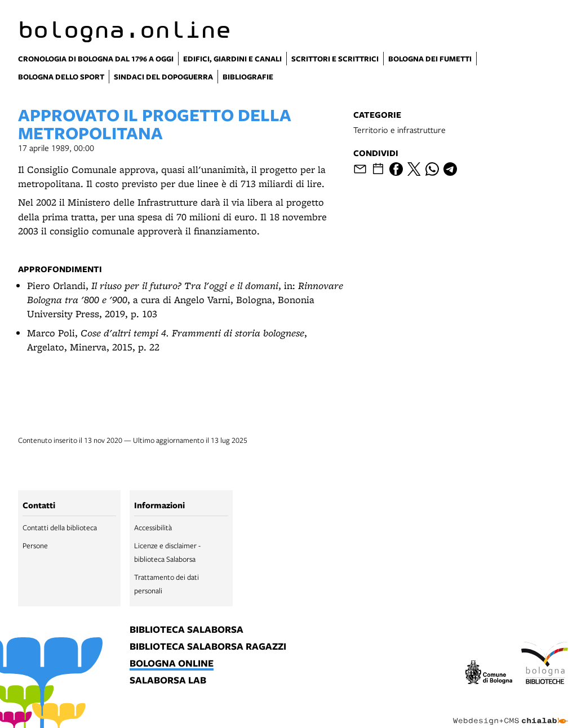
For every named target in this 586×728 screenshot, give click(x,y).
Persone (35, 545)
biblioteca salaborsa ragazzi (208, 647)
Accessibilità (153, 527)
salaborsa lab (168, 681)
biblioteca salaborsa (187, 630)
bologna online (172, 664)
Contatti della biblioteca (60, 527)
